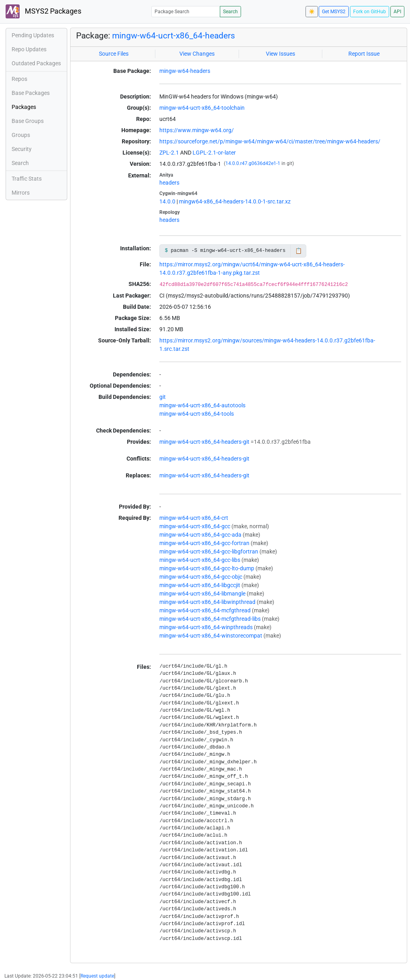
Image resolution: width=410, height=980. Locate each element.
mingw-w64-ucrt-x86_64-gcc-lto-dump (207, 568)
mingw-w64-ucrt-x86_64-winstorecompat (211, 636)
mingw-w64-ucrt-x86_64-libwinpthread (207, 602)
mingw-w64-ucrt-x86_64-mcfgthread (205, 610)
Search (230, 12)
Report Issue (364, 54)
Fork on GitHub (370, 12)
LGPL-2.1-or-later (214, 153)
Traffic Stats (27, 179)
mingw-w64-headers (185, 71)
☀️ (312, 12)
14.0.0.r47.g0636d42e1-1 (253, 163)
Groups (21, 135)
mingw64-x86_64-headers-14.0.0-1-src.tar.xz (235, 201)
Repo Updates (29, 49)
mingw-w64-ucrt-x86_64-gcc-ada (200, 535)
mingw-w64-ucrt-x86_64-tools (197, 414)
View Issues (280, 54)
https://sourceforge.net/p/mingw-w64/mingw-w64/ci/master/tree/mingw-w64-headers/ (270, 141)
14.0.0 (167, 201)
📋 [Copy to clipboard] (298, 251)
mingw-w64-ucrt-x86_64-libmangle (202, 594)
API (397, 12)
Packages (24, 107)
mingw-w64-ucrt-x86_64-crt (194, 518)
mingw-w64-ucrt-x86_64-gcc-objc (201, 577)
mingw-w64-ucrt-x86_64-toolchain (202, 108)
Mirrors (21, 193)
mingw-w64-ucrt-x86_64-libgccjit (200, 585)
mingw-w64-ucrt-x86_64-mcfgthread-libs (210, 619)
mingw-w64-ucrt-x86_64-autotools (202, 405)
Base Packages (31, 93)
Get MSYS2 (334, 12)
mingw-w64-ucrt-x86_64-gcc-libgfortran (209, 551)
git (163, 397)
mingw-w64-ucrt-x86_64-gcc (195, 526)
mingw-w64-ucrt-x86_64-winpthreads (206, 627)
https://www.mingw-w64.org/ (197, 130)
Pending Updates (33, 35)
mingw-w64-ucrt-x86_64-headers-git (204, 442)
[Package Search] (186, 11)
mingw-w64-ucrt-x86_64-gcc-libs (200, 560)
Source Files (114, 54)
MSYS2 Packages (43, 11)
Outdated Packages (36, 63)
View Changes (197, 54)
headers (169, 183)
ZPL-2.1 (169, 153)
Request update (97, 976)
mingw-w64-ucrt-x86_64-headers (174, 36)
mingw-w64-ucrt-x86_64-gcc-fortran (204, 543)
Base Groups (28, 121)
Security (22, 149)
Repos (19, 79)
